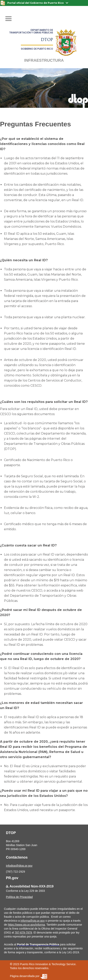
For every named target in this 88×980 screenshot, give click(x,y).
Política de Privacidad (19, 897)
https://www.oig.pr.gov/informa (26, 925)
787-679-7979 (23, 933)
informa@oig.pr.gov (33, 921)
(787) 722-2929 (15, 872)
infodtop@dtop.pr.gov (19, 866)
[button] (9, 19)
